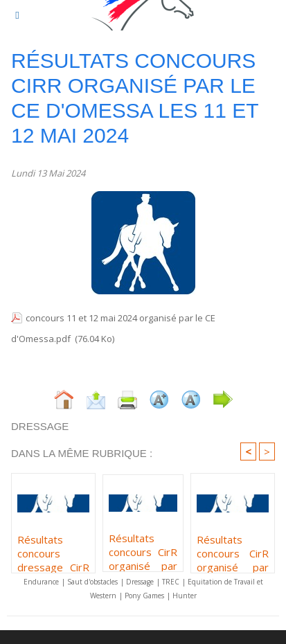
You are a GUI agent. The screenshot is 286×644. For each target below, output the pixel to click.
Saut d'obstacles (92, 582)
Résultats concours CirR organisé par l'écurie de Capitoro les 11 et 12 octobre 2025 (143, 548)
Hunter (185, 596)
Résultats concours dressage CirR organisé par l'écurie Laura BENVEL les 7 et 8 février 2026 (53, 550)
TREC (171, 582)
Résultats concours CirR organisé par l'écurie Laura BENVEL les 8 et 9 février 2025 (233, 550)
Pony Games (144, 596)
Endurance (41, 582)
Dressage (140, 582)
